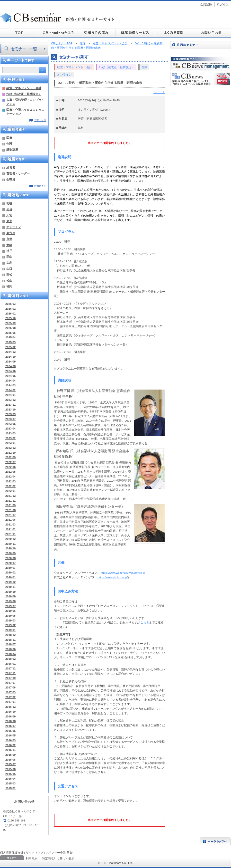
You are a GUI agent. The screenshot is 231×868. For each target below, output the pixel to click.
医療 (9, 138)
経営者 (11, 167)
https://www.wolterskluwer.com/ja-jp (123, 573)
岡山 (9, 257)
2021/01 (10, 534)
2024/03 (10, 385)
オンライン (14, 227)
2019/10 (10, 592)
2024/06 (10, 371)
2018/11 (10, 640)
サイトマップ (35, 853)
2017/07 (10, 683)
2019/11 (10, 587)
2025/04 (10, 337)
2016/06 (10, 731)
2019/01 (10, 630)
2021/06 (10, 520)
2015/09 (10, 755)
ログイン (223, 4)
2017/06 (10, 687)
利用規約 (32, 858)
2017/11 (10, 673)
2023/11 (10, 405)
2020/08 (10, 558)
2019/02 (10, 625)
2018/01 (10, 663)
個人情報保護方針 (12, 853)
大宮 (9, 215)
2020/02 (10, 572)
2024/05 (10, 376)
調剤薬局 (12, 150)
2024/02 (10, 390)
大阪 (9, 245)
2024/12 (10, 352)
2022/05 (10, 472)
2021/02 (10, 529)
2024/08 (10, 366)
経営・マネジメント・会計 (24, 88)
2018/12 (10, 635)
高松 (9, 274)
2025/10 (10, 318)
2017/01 (10, 702)
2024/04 (10, 380)
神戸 (9, 251)
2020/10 (10, 548)
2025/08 (10, 328)
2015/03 (10, 783)
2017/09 (10, 678)
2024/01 (10, 395)
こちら (145, 622)
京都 (9, 239)
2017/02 (10, 697)
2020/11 (10, 544)
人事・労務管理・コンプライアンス (25, 102)
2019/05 (10, 615)
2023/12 (10, 400)
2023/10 (10, 409)
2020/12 (10, 539)
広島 (9, 263)
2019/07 (10, 606)
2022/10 (10, 453)
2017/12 (10, 668)
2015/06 (10, 769)
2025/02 (10, 347)
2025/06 (10, 333)
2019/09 (10, 596)
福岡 (9, 286)
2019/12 (10, 582)
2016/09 (10, 716)
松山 (9, 281)
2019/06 (10, 611)
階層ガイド (40, 186)
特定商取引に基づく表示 (58, 858)
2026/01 (10, 313)
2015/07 (10, 764)
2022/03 (10, 481)
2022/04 (10, 476)
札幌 (9, 203)
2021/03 (10, 524)
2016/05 (10, 735)
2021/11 (10, 501)
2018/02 (10, 659)
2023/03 (10, 433)
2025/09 (10, 323)
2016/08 (10, 721)
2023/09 (10, 414)
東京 (9, 221)
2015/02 (10, 788)
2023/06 (10, 424)
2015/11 (10, 750)
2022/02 (10, 486)
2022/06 (10, 467)
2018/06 (10, 649)
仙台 (9, 209)
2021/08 (10, 510)
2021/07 (10, 515)
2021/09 (10, 505)
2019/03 (10, 620)
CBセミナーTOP (62, 43)
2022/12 (10, 448)
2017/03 (10, 692)
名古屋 (11, 233)
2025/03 (10, 342)
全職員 (11, 179)
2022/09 (10, 457)
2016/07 (10, 726)
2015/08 (10, 759)
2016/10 (10, 711)
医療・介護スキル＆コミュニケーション (25, 112)
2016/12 (10, 707)
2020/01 (10, 577)
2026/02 (10, 309)
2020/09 (10, 553)
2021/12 (10, 496)
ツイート (159, 92)
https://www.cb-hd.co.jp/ (113, 577)
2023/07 (10, 419)
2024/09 (10, 361)
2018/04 (10, 654)
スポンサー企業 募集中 (60, 853)
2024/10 (10, 357)
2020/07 (10, 563)
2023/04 (10, 428)
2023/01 (10, 443)
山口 (9, 269)
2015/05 (10, 774)
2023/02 (10, 438)
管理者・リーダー (18, 173)
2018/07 (10, 644)
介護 (9, 144)
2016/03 (10, 740)
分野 (82, 43)
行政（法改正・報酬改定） (24, 94)
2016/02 (10, 745)
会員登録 (206, 4)
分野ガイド (40, 120)
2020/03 (10, 568)
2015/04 (10, 778)
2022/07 (10, 462)
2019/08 (10, 601)
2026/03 (10, 304)
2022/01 (10, 491)
